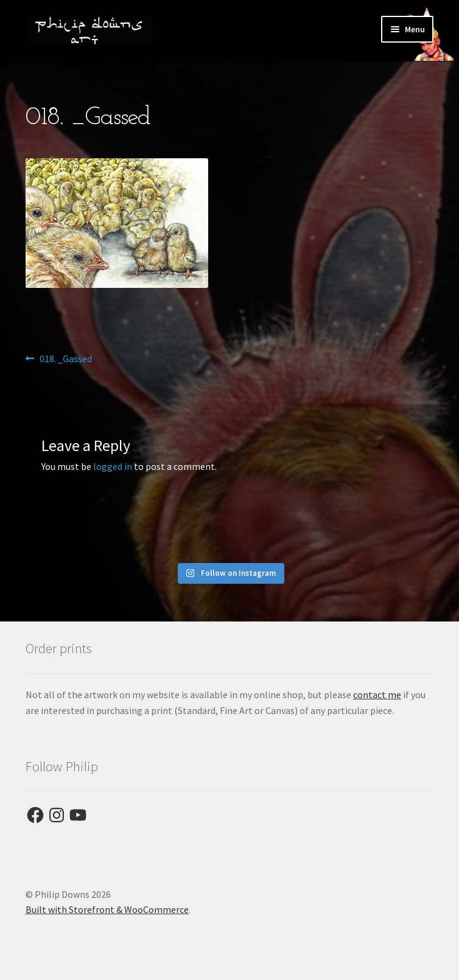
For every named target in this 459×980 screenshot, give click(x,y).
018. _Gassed (65, 359)
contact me (377, 695)
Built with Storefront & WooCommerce (107, 909)
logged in (113, 466)
